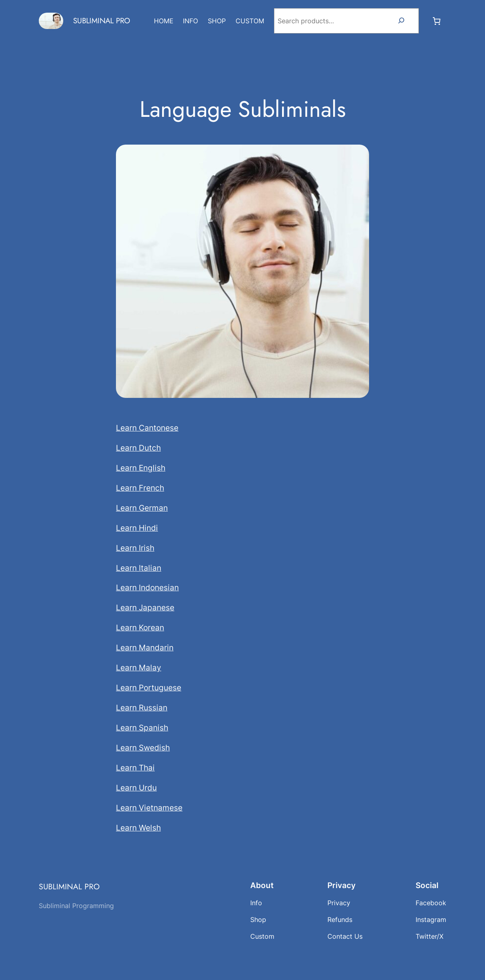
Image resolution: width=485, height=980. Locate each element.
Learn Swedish (143, 748)
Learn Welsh (138, 828)
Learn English (141, 468)
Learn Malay (139, 667)
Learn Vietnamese (149, 808)
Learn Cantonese (147, 428)
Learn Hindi (137, 528)
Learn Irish (135, 548)
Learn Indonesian (147, 587)
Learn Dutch (138, 448)
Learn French (140, 488)
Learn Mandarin (145, 647)
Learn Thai (135, 768)
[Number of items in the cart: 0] (436, 21)
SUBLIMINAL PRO (102, 21)
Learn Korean (140, 627)
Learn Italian (139, 568)
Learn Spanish (142, 728)
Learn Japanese (145, 607)
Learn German (142, 508)
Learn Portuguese (149, 688)
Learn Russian (142, 708)
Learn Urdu (136, 788)
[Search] (402, 21)
